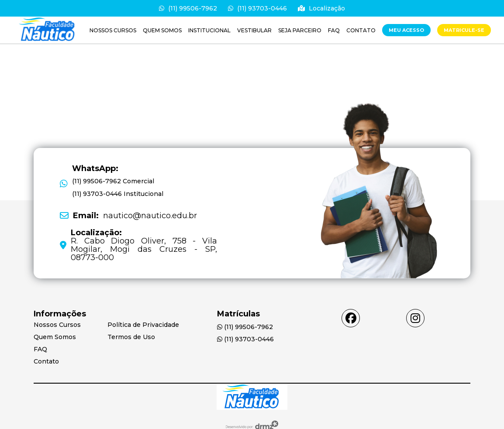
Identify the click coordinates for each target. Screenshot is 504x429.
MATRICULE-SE (464, 30)
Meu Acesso (406, 30)
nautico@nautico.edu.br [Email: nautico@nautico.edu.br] (135, 216)
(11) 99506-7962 (188, 8)
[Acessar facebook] (351, 318)
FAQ (334, 30)
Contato (361, 30)
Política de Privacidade (143, 325)
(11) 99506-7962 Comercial (113, 181)
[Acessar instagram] (415, 318)
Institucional (209, 30)
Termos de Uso (131, 337)
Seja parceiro (300, 30)
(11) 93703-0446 (257, 8)
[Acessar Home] (252, 398)
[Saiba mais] (48, 30)
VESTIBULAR (254, 30)
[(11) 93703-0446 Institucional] (118, 194)
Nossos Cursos (113, 30)
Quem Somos (162, 30)
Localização (321, 8)
